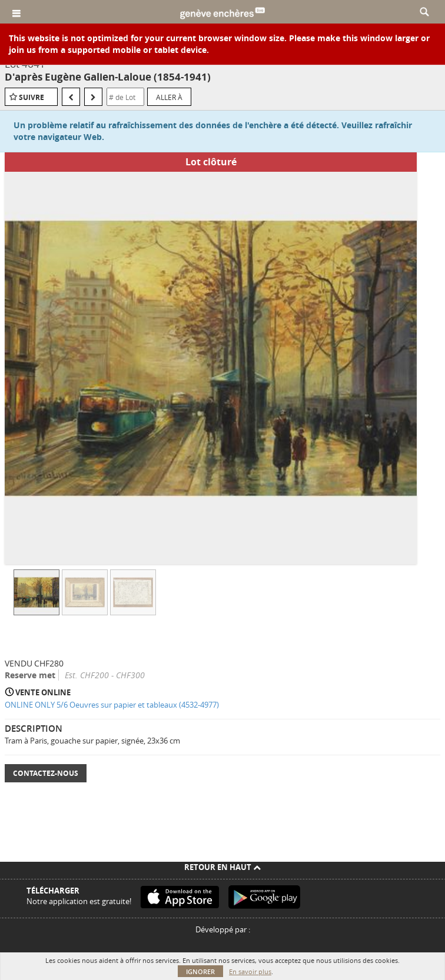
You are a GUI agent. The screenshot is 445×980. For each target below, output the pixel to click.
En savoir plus (250, 971)
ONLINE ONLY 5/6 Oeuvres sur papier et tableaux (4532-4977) (112, 705)
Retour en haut (222, 867)
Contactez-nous (46, 773)
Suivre (31, 97)
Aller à (169, 97)
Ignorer (200, 971)
